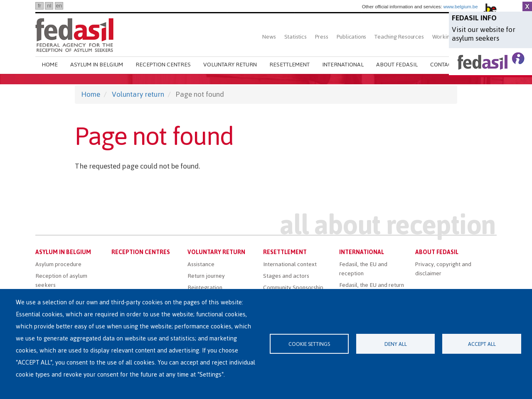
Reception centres (163, 65)
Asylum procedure (58, 264)
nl (49, 6)
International (343, 65)
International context (290, 264)
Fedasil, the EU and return (372, 285)
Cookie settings (309, 344)
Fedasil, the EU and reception (363, 269)
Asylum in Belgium (97, 65)
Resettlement (289, 65)
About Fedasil (397, 65)
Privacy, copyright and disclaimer (443, 269)
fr (39, 6)
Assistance (201, 264)
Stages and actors (286, 276)
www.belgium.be (461, 7)
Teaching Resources (399, 37)
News (269, 37)
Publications (352, 37)
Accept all (482, 344)
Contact (442, 65)
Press (322, 37)
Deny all (396, 344)
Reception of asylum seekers (61, 280)
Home (50, 65)
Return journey (206, 276)
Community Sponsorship (293, 288)
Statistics (296, 37)
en (59, 6)
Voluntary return (230, 65)
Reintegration (205, 288)
